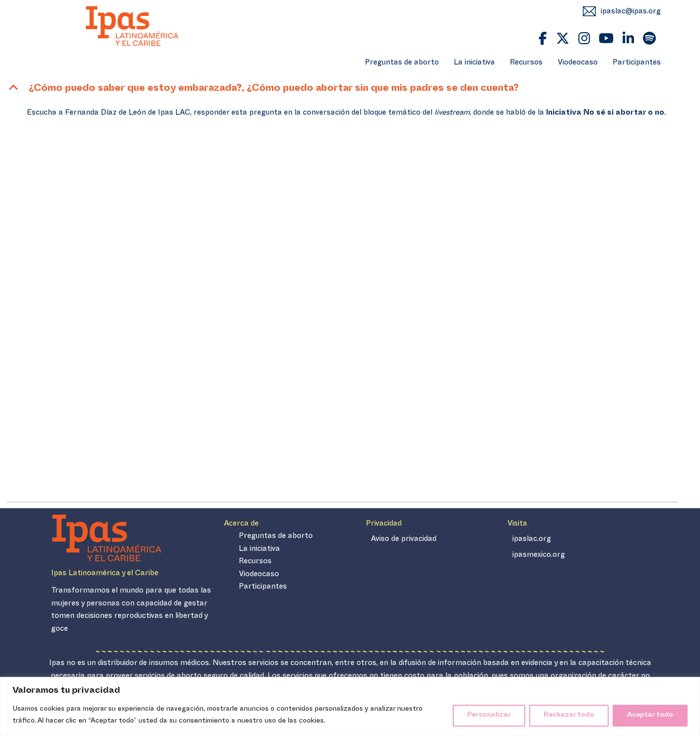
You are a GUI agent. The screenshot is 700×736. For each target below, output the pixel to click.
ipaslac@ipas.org (631, 12)
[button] (343, 89)
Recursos (526, 63)
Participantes (637, 63)
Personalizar (489, 715)
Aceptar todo (650, 715)
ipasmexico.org (539, 556)
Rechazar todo (569, 715)
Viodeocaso (578, 63)
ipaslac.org (532, 540)
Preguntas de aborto (402, 63)
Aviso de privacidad (404, 540)
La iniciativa (474, 63)
